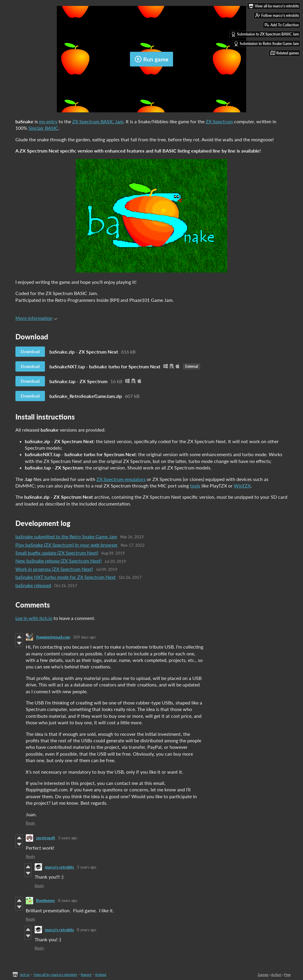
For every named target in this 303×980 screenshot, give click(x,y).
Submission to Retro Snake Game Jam (266, 44)
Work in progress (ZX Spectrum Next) (54, 569)
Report (86, 975)
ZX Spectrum (219, 121)
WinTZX (242, 486)
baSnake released (33, 585)
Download (30, 352)
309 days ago (84, 637)
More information (36, 318)
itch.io (25, 975)
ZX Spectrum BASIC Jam (98, 121)
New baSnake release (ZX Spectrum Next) (58, 561)
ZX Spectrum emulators (121, 479)
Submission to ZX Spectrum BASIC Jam (265, 34)
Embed (101, 975)
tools (195, 486)
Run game (151, 59)
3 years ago (68, 838)
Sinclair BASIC (43, 128)
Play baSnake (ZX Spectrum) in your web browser (67, 545)
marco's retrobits (59, 867)
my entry (48, 121)
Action (276, 975)
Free (287, 975)
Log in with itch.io (34, 618)
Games (263, 975)
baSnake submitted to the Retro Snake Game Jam (66, 536)
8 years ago (68, 900)
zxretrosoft (46, 838)
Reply (30, 823)
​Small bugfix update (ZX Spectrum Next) (57, 553)
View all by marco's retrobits (55, 975)
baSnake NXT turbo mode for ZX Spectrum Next (66, 577)
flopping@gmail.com (53, 637)
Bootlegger (46, 900)
